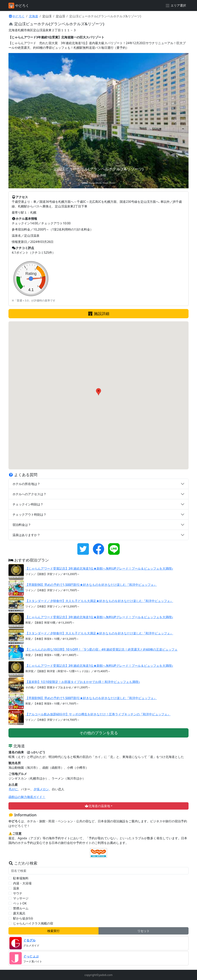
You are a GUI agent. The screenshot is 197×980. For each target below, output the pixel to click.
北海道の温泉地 (97, 806)
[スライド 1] (85, 183)
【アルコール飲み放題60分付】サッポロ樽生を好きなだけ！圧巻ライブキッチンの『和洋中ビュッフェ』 (98, 714)
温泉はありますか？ (26, 535)
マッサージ (21, 898)
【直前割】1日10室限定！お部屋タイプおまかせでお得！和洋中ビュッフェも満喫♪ (83, 682)
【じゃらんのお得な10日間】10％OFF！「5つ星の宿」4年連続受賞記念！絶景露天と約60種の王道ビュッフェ (102, 649)
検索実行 (53, 931)
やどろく (17, 16)
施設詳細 (98, 314)
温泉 (16, 888)
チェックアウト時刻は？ (29, 514)
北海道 (33, 16)
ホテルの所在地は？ (26, 484)
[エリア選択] (176, 6)
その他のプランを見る (99, 733)
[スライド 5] (112, 183)
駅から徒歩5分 (23, 918)
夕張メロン (41, 789)
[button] (98, 392)
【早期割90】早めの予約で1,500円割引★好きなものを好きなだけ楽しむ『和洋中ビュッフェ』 (91, 585)
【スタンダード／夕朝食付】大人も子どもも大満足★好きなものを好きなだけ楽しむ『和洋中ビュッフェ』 (99, 601)
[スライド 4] (105, 183)
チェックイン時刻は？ (28, 504)
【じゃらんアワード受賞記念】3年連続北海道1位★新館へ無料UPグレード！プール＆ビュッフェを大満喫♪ (99, 568)
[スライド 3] (98, 183)
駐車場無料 (21, 878)
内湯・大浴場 (22, 883)
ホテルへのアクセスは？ (29, 494)
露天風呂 (19, 913)
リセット (144, 931)
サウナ (18, 893)
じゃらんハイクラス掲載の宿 (33, 923)
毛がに (13, 789)
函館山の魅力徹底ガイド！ (27, 797)
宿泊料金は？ (22, 525)
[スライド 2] (92, 183)
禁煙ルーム (21, 908)
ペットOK (20, 903)
